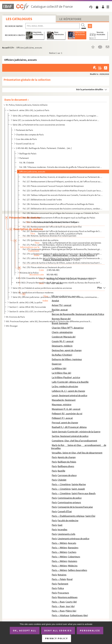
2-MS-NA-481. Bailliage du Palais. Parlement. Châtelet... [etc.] (44, 148)
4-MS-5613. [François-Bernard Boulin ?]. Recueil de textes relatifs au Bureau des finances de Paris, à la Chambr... (59, 283)
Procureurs (63, 593)
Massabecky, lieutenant (64, 400)
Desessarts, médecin (62, 346)
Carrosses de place (67, 475)
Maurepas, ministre (62, 404)
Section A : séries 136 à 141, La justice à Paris (29, 110)
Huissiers (73, 561)
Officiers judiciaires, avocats (32, 172)
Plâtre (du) (71, 611)
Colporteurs (74, 557)
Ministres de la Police (29, 273)
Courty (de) (71, 602)
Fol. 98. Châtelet (27, 163)
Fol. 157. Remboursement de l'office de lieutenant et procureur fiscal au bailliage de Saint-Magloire (63, 231)
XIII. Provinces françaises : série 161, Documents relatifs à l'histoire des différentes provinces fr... (49, 321)
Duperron (57, 364)
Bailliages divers (66, 466)
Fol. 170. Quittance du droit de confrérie (41, 240)
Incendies (62, 529)
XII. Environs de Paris (15, 317)
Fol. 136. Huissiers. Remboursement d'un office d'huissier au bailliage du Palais (58, 204)
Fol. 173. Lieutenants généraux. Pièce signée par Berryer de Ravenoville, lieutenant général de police (63, 249)
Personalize (90, 630)
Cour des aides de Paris (26, 139)
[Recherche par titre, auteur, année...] (53, 26)
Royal (70, 579)
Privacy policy (57, 638)
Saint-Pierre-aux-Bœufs (83, 493)
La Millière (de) (59, 368)
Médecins (73, 566)
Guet (60, 525)
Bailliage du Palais (28, 153)
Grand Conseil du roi (25, 144)
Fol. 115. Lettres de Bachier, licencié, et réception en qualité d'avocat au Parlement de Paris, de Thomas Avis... (63, 177)
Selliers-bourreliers (78, 570)
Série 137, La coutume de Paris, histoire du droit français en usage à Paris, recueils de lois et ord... (56, 120)
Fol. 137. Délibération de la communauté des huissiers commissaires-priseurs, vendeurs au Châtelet (63, 209)
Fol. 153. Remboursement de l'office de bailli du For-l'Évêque (50, 222)
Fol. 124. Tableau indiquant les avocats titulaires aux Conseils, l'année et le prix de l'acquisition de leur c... (63, 195)
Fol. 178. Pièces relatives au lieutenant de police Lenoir (47, 267)
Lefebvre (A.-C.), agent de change (68, 391)
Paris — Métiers (60, 543)
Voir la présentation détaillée (90, 89)
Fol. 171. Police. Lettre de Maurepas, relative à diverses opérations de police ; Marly (60, 245)
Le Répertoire (70, 19)
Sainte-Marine (79, 484)
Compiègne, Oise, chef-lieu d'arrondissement (74, 441)
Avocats (72, 543)
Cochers (72, 552)
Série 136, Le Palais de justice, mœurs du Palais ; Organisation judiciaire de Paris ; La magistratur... (56, 116)
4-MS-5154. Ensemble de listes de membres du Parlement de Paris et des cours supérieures (56, 278)
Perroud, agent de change (65, 423)
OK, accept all (25, 630)
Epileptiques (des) (79, 615)
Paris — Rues (58, 602)
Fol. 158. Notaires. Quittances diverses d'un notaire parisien (50, 236)
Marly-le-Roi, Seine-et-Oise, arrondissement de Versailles (79, 447)
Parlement (24, 158)
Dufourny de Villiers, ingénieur (67, 359)
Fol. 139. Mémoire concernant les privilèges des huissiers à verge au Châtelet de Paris (61, 213)
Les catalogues (19, 19)
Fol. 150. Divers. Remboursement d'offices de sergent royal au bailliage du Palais (59, 218)
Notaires (62, 575)
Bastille (61, 471)
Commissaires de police (70, 498)
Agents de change (67, 457)
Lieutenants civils (66, 534)
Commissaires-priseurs (69, 502)
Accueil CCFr (8, 48)
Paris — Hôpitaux (61, 615)
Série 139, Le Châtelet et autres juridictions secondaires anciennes (42, 288)
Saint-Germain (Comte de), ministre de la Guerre (76, 432)
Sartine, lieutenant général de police (70, 436)
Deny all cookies (58, 630)
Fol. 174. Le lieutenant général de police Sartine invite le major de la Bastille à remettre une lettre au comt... (63, 254)
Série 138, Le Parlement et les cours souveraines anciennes (39, 125)
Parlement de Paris (24, 130)
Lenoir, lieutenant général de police (69, 395)
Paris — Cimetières (61, 484)
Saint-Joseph (78, 489)
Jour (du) (70, 606)
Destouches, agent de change (67, 350)
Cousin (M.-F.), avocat (63, 341)
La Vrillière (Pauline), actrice (66, 377)
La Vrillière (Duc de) (61, 373)
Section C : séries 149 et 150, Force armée (28, 307)
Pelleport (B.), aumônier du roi (67, 414)
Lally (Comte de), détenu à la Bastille (70, 382)
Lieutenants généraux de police (73, 539)
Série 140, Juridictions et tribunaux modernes (33, 292)
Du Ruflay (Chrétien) (62, 355)
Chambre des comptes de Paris (30, 135)
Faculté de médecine (68, 520)
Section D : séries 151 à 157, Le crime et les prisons (32, 311)
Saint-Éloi (90, 516)
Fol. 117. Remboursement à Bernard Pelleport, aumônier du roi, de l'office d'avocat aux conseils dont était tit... (63, 181)
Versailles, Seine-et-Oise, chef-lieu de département (77, 453)
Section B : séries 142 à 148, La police (26, 302)
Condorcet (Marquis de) (64, 337)
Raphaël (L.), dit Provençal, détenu (69, 427)
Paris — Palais (59, 579)
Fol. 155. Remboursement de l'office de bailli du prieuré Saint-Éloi (52, 227)
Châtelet (62, 480)
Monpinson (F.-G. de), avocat (66, 409)
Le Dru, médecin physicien (65, 386)
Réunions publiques (68, 597)
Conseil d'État (65, 511)
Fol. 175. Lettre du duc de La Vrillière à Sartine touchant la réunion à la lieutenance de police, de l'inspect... (63, 258)
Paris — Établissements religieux (68, 516)
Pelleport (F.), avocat (62, 418)
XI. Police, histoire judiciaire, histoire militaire (27, 105)
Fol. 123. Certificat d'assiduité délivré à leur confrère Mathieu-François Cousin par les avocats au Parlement (63, 191)
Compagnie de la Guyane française (75, 507)
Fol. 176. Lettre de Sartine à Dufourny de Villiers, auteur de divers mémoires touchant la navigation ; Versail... (63, 263)
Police (61, 588)
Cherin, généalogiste (62, 332)
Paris (54, 457)
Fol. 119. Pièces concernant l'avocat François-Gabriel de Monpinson (53, 186)
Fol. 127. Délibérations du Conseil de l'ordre (42, 200)
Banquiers (73, 548)
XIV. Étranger (12, 326)
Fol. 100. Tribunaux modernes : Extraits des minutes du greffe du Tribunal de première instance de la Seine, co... (61, 167)
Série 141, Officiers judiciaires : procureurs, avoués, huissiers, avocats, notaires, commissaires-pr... (56, 297)
